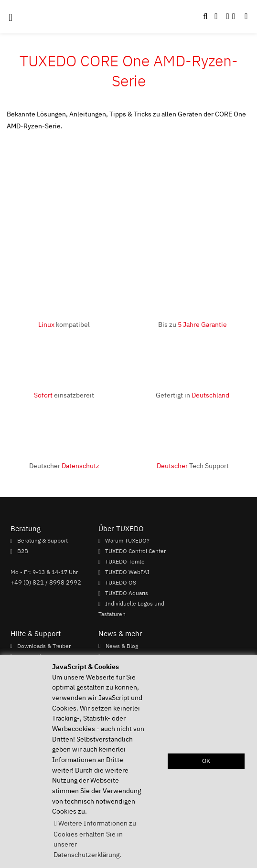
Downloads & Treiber (44, 646)
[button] (246, 17)
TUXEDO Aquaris (127, 593)
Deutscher (64, 465)
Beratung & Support (43, 541)
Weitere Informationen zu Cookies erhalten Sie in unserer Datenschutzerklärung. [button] (95, 839)
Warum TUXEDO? (127, 541)
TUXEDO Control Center (135, 551)
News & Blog (122, 646)
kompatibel (64, 324)
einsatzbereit (64, 395)
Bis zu (193, 324)
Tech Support (193, 465)
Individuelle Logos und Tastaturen (131, 609)
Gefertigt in (193, 395)
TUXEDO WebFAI (127, 572)
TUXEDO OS (121, 583)
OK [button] (206, 761)
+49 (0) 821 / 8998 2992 (46, 582)
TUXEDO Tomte (125, 562)
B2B (23, 551)
